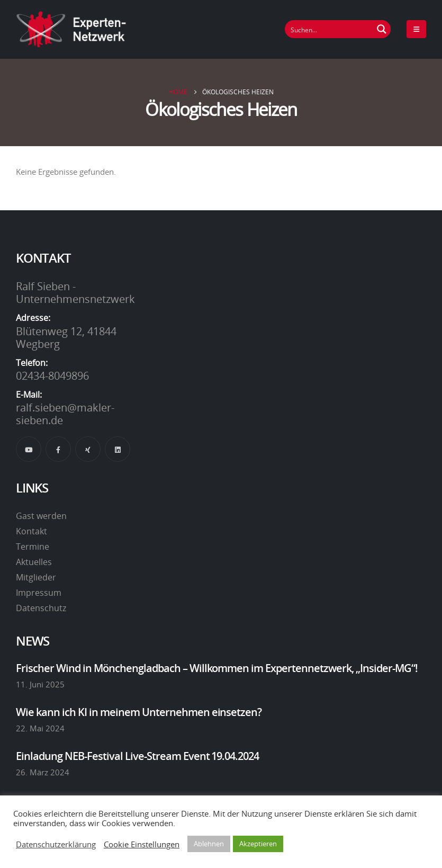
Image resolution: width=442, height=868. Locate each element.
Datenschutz (41, 608)
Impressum (39, 593)
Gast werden (41, 516)
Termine (33, 547)
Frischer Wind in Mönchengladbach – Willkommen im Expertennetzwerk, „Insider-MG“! (217, 668)
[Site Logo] (71, 29)
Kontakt (31, 531)
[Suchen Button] (382, 29)
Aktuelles (34, 562)
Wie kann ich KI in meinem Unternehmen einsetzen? (139, 712)
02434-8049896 (52, 375)
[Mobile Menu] (416, 29)
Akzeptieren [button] (258, 844)
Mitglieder (36, 577)
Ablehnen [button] (209, 844)
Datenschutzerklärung (56, 844)
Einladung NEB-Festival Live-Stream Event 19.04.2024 (137, 756)
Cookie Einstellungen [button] (142, 844)
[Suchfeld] (329, 29)
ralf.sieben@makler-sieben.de (65, 414)
